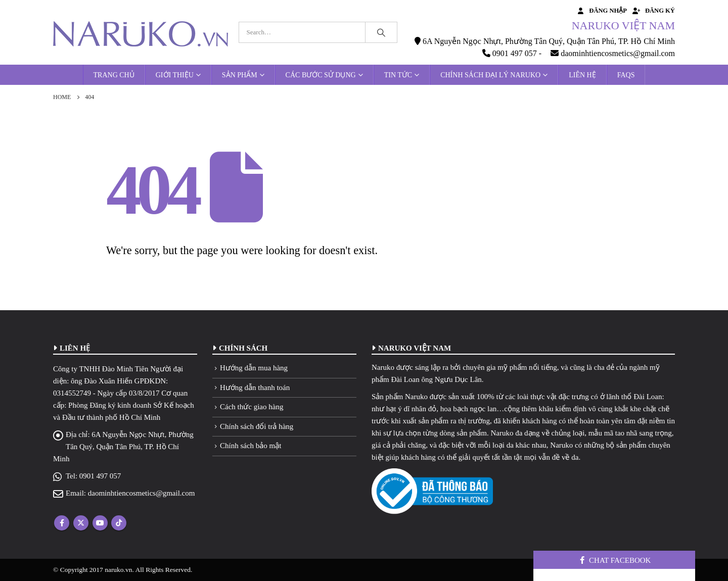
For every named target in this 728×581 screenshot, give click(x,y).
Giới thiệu (175, 75)
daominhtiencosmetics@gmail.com (142, 493)
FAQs (626, 75)
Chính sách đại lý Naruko (490, 75)
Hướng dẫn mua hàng (254, 368)
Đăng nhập (601, 11)
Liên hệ (582, 75)
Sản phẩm (240, 75)
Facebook (62, 523)
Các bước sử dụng (321, 75)
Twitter (81, 523)
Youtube (100, 523)
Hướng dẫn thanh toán (255, 388)
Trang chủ (114, 75)
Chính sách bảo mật (251, 446)
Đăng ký (653, 11)
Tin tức (398, 75)
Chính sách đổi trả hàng (257, 426)
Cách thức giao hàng (252, 407)
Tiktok (119, 523)
